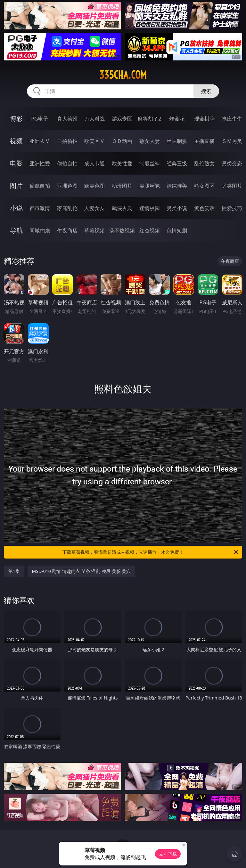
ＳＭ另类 (232, 141)
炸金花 (177, 119)
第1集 (14, 571)
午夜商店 (67, 231)
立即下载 (168, 854)
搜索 (206, 91)
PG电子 (40, 119)
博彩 (16, 118)
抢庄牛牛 (232, 119)
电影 (16, 163)
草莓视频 (94, 231)
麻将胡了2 (149, 119)
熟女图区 (204, 186)
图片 (16, 186)
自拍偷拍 (67, 141)
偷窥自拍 (40, 186)
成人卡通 (94, 163)
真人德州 (67, 119)
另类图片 (232, 186)
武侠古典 (122, 208)
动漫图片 (122, 186)
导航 (16, 230)
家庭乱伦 (67, 208)
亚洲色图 (67, 186)
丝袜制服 (177, 141)
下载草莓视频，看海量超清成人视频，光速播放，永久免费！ (151, 552)
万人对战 (94, 119)
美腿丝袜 (150, 186)
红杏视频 (150, 231)
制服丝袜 (150, 163)
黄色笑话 (204, 208)
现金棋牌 (204, 119)
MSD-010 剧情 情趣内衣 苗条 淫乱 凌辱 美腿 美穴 (82, 571)
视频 (16, 141)
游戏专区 (122, 119)
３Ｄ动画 (122, 141)
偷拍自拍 (67, 163)
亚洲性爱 (40, 163)
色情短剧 (177, 231)
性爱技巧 (232, 208)
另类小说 (177, 208)
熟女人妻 (150, 141)
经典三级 (177, 163)
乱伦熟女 (204, 163)
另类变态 (232, 163)
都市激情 (40, 208)
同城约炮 (40, 231)
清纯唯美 (177, 186)
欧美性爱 (122, 163)
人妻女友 (94, 208)
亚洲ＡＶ (40, 141)
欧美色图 (94, 186)
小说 (16, 208)
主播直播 (204, 141)
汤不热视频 (122, 231)
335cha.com (123, 75)
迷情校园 (150, 208)
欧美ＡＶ (94, 141)
